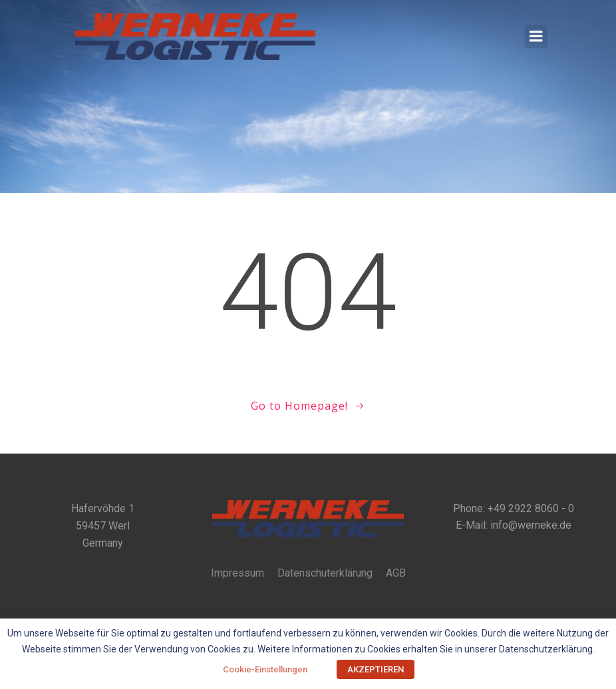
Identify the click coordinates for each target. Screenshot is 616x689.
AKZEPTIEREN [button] (376, 669)
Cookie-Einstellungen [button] (265, 669)
